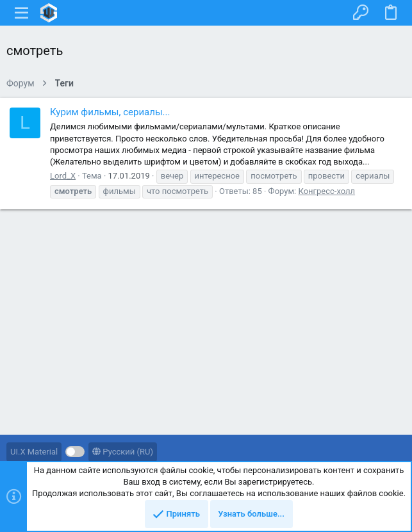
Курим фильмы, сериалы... (110, 112)
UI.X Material (34, 452)
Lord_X (63, 176)
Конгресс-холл (326, 191)
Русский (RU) (123, 452)
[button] (22, 13)
